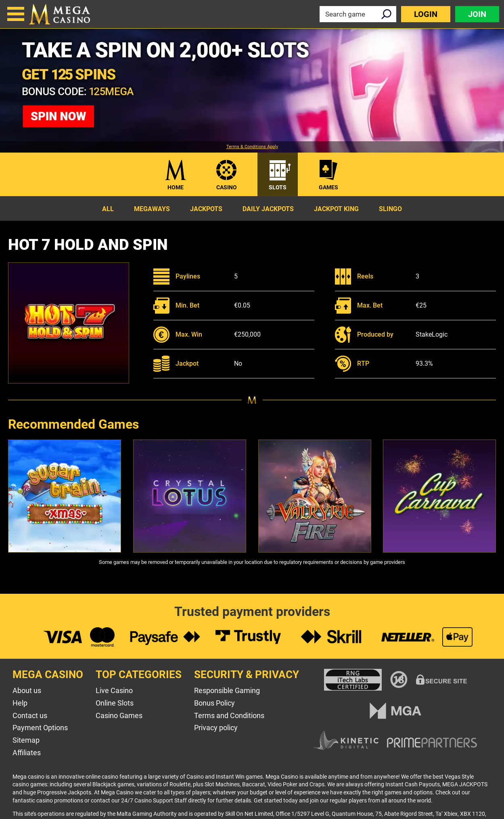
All (108, 209)
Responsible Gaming (227, 690)
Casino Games (119, 715)
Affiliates (27, 753)
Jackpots (206, 209)
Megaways (152, 209)
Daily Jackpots (268, 209)
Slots (278, 187)
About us (27, 690)
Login (426, 14)
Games (328, 187)
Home (176, 187)
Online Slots (115, 703)
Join (477, 14)
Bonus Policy (214, 703)
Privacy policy (216, 728)
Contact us (30, 715)
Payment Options (40, 728)
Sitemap (26, 740)
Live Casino (114, 690)
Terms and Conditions (229, 715)
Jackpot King (336, 209)
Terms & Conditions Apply (252, 147)
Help (20, 703)
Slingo (390, 209)
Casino (227, 187)
